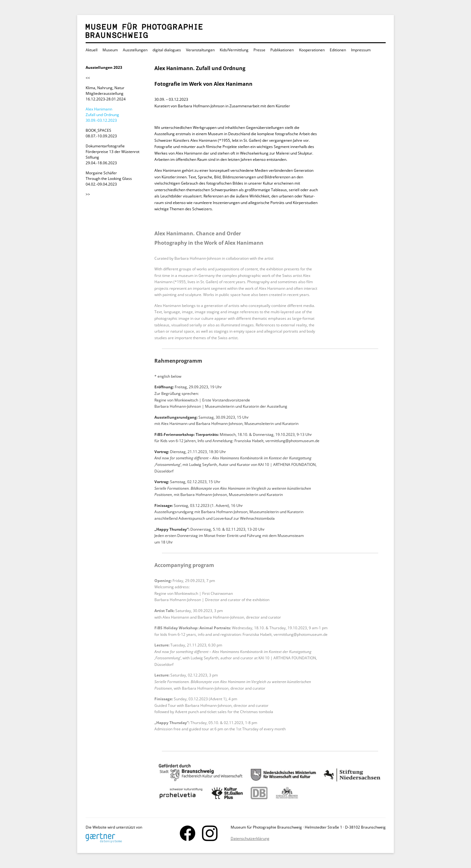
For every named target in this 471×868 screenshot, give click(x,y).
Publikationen (282, 50)
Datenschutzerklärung (250, 838)
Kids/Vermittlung (234, 50)
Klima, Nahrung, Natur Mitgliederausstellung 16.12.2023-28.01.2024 (106, 93)
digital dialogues (167, 50)
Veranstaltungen (200, 50)
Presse (259, 50)
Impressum (361, 50)
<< (88, 78)
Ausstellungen (135, 50)
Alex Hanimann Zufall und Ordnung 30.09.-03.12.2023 (102, 115)
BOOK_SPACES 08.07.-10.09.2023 (101, 133)
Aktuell (92, 50)
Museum (110, 50)
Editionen (338, 50)
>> (88, 194)
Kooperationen (312, 50)
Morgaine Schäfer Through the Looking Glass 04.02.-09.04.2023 (109, 179)
